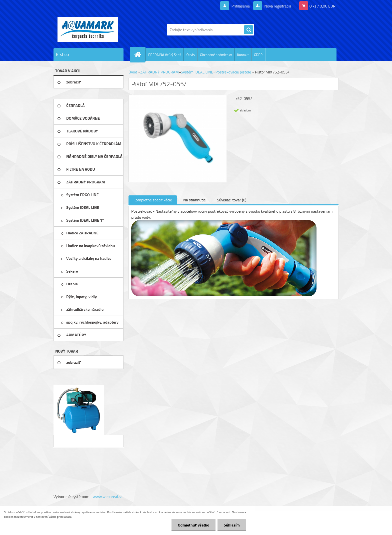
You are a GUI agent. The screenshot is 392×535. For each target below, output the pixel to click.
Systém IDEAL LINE (197, 72)
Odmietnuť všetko (193, 525)
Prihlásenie (241, 6)
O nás (190, 55)
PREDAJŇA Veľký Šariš (165, 55)
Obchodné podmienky (216, 55)
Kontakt (243, 55)
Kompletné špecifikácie (153, 200)
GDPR (258, 55)
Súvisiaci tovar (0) (232, 200)
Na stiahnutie (194, 200)
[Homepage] (140, 54)
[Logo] (88, 30)
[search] (248, 30)
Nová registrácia (277, 6)
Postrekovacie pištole (233, 72)
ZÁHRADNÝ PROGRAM (159, 72)
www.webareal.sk (108, 497)
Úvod (133, 72)
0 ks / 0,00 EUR (322, 6)
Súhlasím (232, 525)
